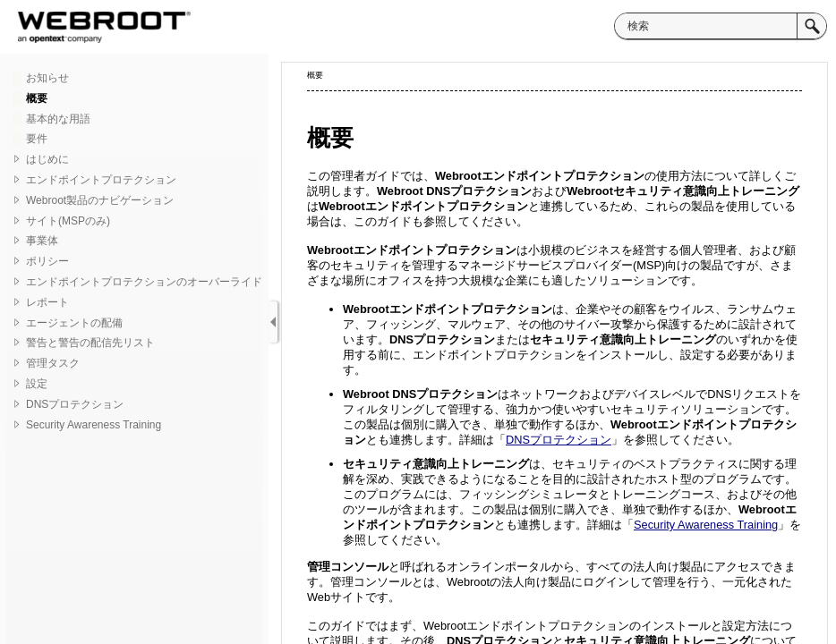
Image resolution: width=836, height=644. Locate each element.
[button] (812, 26)
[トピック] (554, 353)
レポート (47, 302)
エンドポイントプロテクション (101, 180)
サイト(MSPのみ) (68, 221)
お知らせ (47, 78)
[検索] (706, 26)
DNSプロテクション (75, 404)
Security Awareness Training (94, 425)
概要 (37, 98)
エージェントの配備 (74, 323)
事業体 (42, 241)
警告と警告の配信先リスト (90, 343)
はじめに (47, 159)
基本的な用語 (58, 119)
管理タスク (53, 363)
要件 (37, 139)
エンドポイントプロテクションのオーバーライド (144, 282)
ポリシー (47, 261)
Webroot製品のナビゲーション (100, 200)
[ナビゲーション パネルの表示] (273, 322)
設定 (37, 384)
